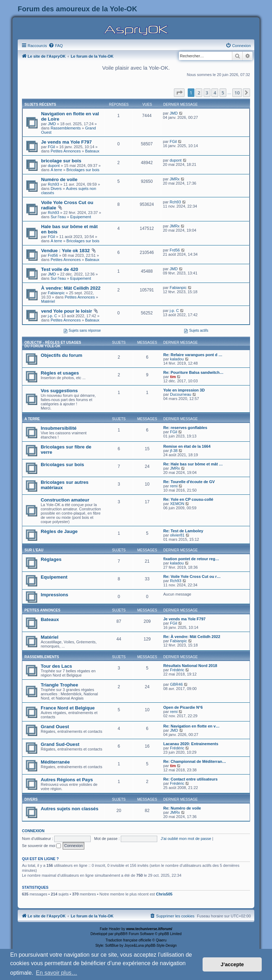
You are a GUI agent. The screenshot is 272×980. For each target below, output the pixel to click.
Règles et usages (60, 373)
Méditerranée (55, 762)
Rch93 (53, 184)
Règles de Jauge (59, 531)
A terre (56, 170)
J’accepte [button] (232, 964)
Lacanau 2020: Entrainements (191, 744)
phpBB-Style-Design (161, 946)
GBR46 (176, 684)
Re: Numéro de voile (182, 808)
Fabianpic (56, 293)
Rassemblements (66, 128)
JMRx (175, 179)
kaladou (177, 359)
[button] (179, 93)
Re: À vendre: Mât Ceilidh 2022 (192, 637)
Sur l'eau (58, 217)
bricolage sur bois (61, 161)
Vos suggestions (59, 391)
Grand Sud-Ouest (60, 744)
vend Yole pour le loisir (67, 311)
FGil (51, 147)
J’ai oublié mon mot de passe (186, 839)
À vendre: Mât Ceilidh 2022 (71, 288)
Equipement (81, 217)
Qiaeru (161, 940)
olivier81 (177, 535)
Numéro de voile (59, 179)
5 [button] (223, 93)
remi (174, 486)
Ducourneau (181, 394)
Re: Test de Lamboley (183, 531)
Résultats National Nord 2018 (190, 666)
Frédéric (177, 670)
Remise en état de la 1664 (187, 446)
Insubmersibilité (59, 428)
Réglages (51, 559)
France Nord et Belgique (68, 708)
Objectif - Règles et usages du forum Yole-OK (53, 344)
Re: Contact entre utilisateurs (190, 779)
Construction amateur (65, 500)
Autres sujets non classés (70, 809)
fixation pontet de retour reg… (191, 559)
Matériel (48, 301)
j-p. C (52, 316)
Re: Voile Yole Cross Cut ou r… (192, 576)
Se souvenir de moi (41, 846)
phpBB (120, 934)
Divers (56, 189)
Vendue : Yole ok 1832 (65, 251)
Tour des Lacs (56, 666)
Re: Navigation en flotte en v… (191, 726)
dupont (54, 166)
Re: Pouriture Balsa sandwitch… (193, 372)
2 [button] (199, 93)
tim (173, 377)
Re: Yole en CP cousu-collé (188, 499)
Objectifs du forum (61, 355)
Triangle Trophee (59, 685)
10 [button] (237, 93)
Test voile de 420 (60, 269)
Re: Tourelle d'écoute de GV (189, 482)
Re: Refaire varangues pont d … (193, 355)
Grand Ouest (55, 727)
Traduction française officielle (128, 940)
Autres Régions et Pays (67, 780)
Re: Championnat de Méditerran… (195, 761)
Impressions (55, 595)
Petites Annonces (66, 151)
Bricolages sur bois (83, 170)
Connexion (33, 831)
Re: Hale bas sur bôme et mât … (193, 464)
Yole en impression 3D (184, 390)
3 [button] (207, 93)
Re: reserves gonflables (185, 428)
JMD (52, 124)
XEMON (177, 504)
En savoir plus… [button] (56, 973)
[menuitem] (56, 46)
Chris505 (164, 894)
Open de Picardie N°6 (183, 707)
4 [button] (215, 93)
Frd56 (53, 255)
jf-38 (174, 451)
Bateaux (92, 151)
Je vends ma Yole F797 (66, 142)
